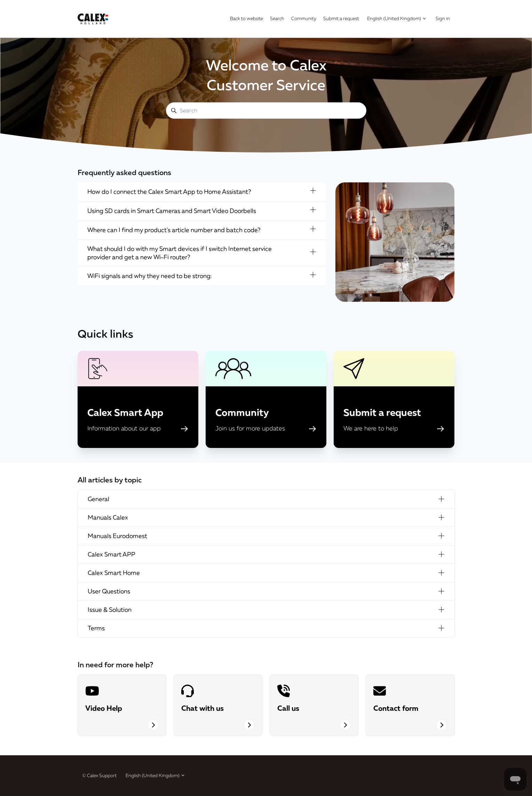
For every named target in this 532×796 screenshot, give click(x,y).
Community (304, 18)
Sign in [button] (443, 18)
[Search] (266, 111)
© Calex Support (99, 775)
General (266, 499)
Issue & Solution (266, 610)
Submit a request (341, 18)
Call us (288, 708)
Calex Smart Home (266, 573)
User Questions (266, 591)
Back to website (247, 18)
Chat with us (203, 708)
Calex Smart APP (266, 554)
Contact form (396, 708)
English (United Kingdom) (397, 18)
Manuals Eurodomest (266, 536)
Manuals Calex (266, 517)
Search (277, 18)
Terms (266, 628)
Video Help (104, 708)
